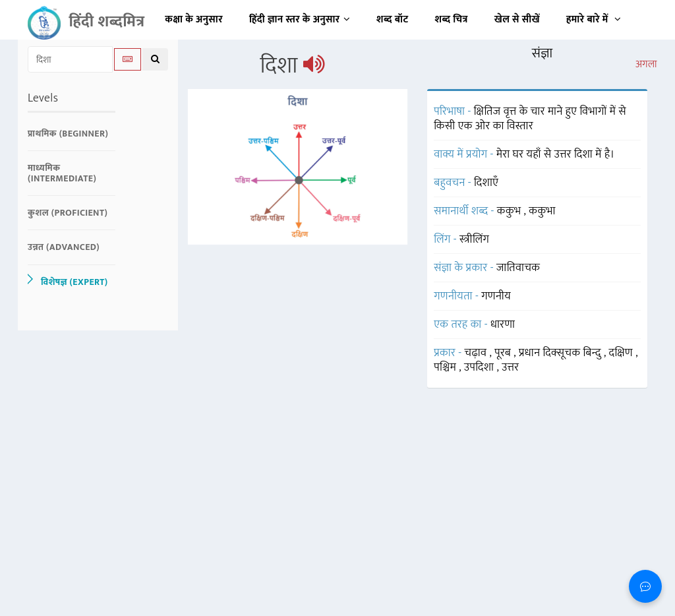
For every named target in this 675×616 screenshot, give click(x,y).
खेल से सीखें (517, 19)
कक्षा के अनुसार (194, 19)
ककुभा (542, 211)
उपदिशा (481, 367)
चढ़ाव (477, 353)
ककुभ (511, 211)
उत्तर (510, 367)
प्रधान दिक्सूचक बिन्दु (561, 353)
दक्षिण (623, 353)
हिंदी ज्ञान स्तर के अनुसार (300, 19)
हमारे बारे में (594, 19)
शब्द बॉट (393, 19)
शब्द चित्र (452, 19)
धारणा (503, 324)
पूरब (504, 353)
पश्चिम (446, 367)
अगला (646, 65)
